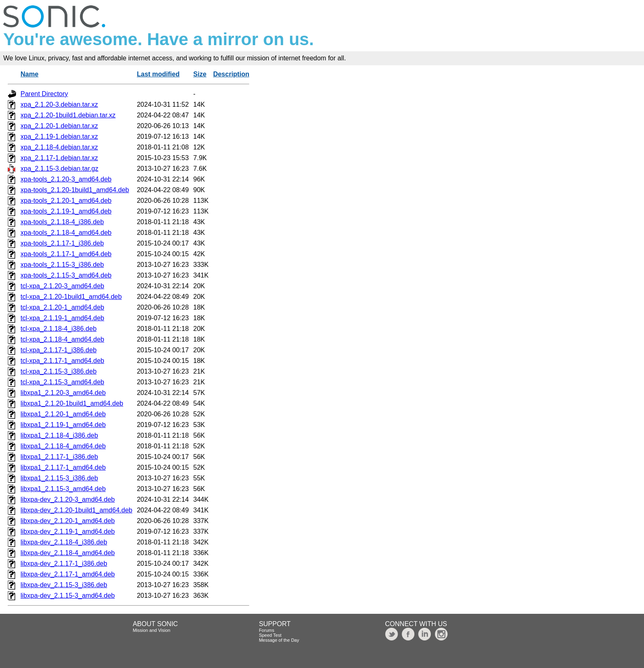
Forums (266, 630)
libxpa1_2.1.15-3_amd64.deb (63, 489)
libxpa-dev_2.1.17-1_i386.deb (64, 564)
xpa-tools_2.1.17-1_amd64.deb (66, 254)
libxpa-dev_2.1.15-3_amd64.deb (68, 596)
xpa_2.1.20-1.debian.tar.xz (59, 126)
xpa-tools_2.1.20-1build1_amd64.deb (75, 190)
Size (200, 74)
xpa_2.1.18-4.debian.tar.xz (59, 147)
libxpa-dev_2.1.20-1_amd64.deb (68, 521)
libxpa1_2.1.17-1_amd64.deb (63, 467)
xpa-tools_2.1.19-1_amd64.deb (66, 211)
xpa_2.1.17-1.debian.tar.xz (59, 158)
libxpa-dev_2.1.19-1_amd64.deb (68, 531)
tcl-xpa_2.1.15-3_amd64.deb (62, 382)
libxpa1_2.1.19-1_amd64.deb (63, 425)
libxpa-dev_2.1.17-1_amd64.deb (68, 574)
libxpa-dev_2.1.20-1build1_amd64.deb (76, 510)
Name (30, 74)
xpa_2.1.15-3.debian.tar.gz (59, 169)
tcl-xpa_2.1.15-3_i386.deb (59, 371)
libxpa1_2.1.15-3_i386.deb (59, 478)
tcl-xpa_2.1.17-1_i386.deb (59, 350)
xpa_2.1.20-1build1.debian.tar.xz (68, 115)
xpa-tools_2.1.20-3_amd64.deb (66, 179)
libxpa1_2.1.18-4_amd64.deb (63, 446)
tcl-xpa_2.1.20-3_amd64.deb (62, 286)
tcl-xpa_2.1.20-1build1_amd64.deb (71, 297)
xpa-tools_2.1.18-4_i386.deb (62, 222)
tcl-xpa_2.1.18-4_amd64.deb (62, 339)
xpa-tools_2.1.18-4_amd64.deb (66, 233)
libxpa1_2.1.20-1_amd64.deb (63, 414)
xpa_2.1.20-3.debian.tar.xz (59, 104)
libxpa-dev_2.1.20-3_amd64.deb (68, 499)
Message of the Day (279, 640)
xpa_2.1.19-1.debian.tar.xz (59, 137)
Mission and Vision (152, 630)
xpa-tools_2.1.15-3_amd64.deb (66, 275)
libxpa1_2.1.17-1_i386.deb (59, 457)
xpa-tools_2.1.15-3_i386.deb (62, 265)
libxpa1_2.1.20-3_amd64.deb (63, 393)
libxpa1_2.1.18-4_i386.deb (59, 435)
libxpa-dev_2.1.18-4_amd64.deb (68, 553)
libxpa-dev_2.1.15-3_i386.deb (64, 585)
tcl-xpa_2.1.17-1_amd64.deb (62, 361)
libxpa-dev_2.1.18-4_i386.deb (64, 542)
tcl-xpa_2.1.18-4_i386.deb (59, 329)
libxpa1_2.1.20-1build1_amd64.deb (72, 403)
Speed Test (270, 635)
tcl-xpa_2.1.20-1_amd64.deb (62, 307)
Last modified (158, 74)
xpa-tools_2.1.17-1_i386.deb (62, 243)
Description (231, 74)
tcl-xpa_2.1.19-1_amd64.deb (62, 318)
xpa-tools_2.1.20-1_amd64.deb (66, 201)
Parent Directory (44, 94)
